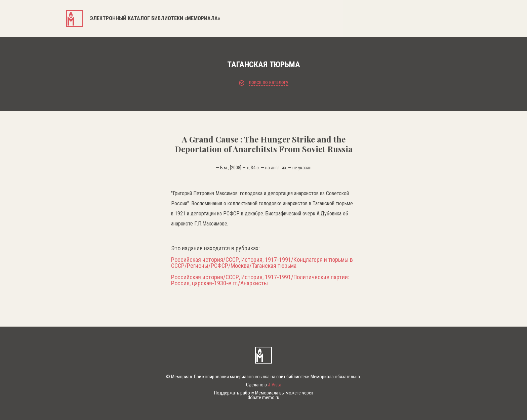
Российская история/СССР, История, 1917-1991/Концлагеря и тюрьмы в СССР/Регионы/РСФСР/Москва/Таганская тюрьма (262, 263)
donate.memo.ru (263, 397)
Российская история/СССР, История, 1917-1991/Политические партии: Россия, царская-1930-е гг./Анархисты (260, 280)
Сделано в (264, 385)
